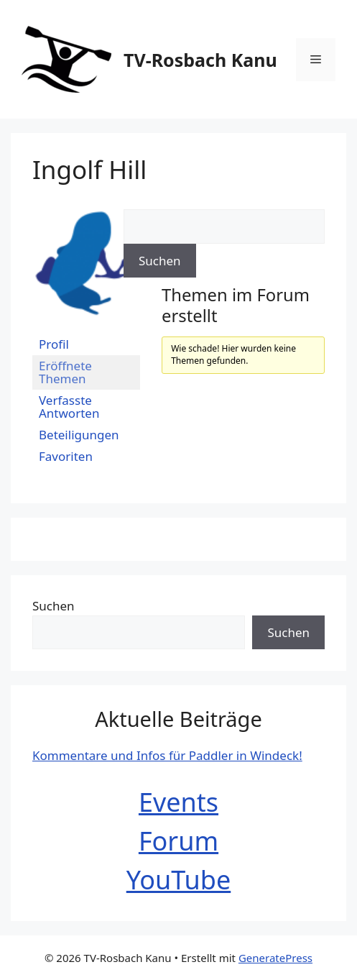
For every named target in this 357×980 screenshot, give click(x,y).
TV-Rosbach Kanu (200, 60)
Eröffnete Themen (65, 372)
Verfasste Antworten (69, 407)
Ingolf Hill (89, 169)
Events (178, 802)
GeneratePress (275, 958)
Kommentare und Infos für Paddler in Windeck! (167, 755)
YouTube (179, 880)
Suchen (54, 606)
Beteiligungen (79, 435)
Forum (178, 841)
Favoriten (66, 456)
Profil (54, 344)
